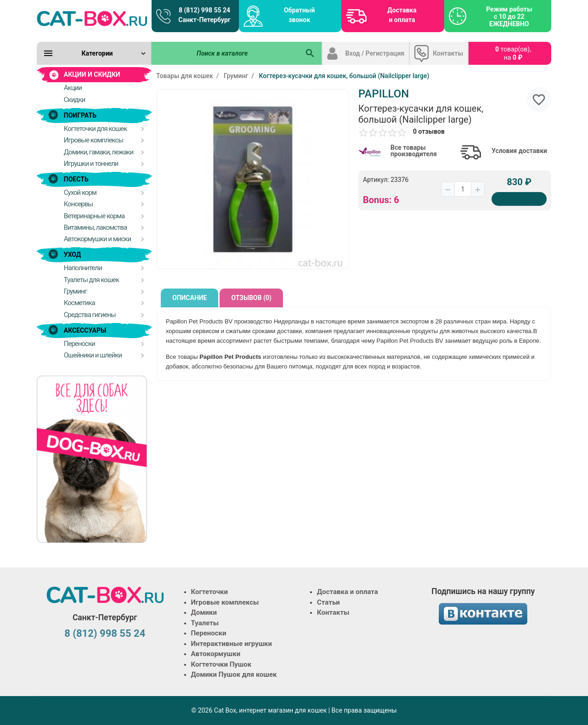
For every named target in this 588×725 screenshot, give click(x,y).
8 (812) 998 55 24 (105, 633)
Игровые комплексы (225, 602)
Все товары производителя (414, 151)
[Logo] (92, 18)
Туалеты (205, 623)
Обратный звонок (299, 15)
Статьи (328, 602)
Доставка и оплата (402, 15)
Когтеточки (210, 592)
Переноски (209, 633)
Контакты (448, 53)
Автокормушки (216, 654)
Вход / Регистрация (375, 53)
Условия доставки (519, 151)
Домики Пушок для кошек (234, 674)
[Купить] (519, 199)
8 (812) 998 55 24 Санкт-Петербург (204, 15)
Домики (204, 612)
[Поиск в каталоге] (226, 53)
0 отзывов (429, 131)
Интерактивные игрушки (232, 644)
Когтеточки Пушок (221, 664)
